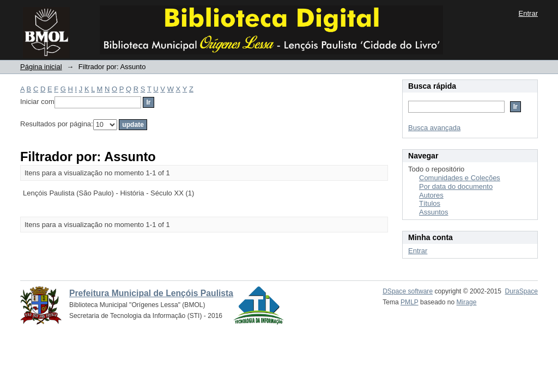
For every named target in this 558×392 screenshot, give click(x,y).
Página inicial (41, 67)
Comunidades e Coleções (460, 178)
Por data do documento (456, 186)
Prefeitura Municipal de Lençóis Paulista (151, 293)
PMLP (410, 302)
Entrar (528, 13)
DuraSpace (521, 291)
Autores (431, 195)
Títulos (430, 203)
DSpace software (408, 291)
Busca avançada (434, 128)
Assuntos (433, 212)
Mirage (467, 302)
